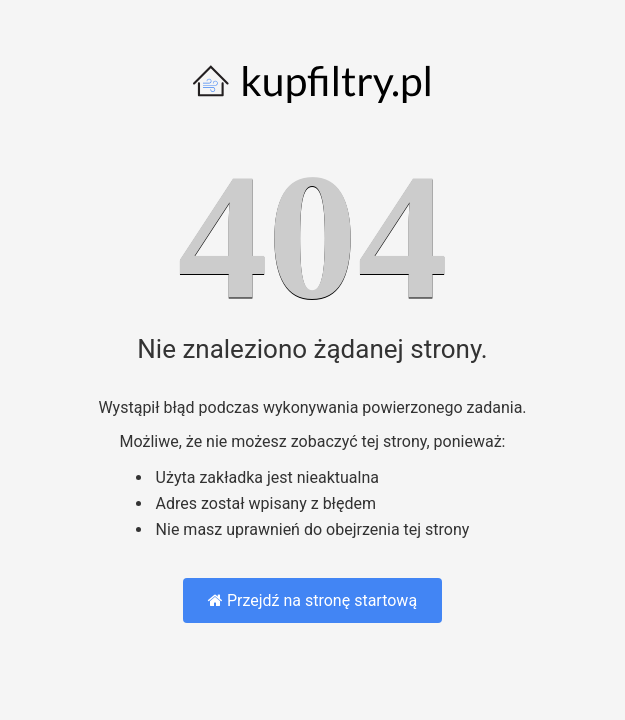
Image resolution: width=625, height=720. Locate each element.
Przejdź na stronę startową (312, 600)
